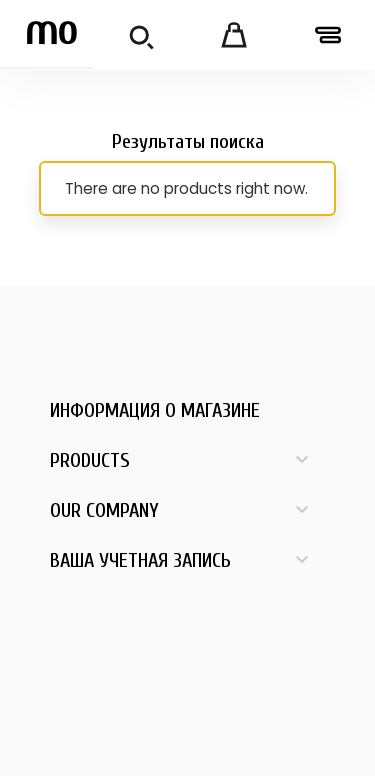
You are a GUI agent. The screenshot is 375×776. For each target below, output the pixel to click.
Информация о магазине (155, 410)
